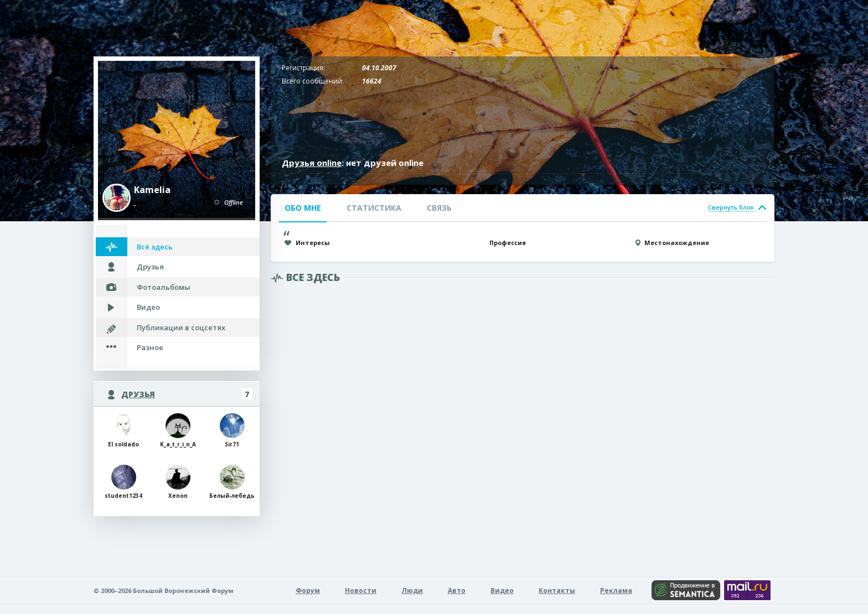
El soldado (123, 431)
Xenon (178, 482)
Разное (150, 347)
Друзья (150, 267)
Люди (412, 590)
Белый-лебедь (232, 482)
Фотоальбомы (164, 287)
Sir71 (232, 431)
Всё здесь (155, 247)
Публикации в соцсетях (181, 327)
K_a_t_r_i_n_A (178, 431)
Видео (148, 307)
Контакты (557, 590)
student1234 (123, 482)
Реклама (616, 590)
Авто (457, 590)
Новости (361, 590)
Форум (308, 590)
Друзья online (312, 163)
